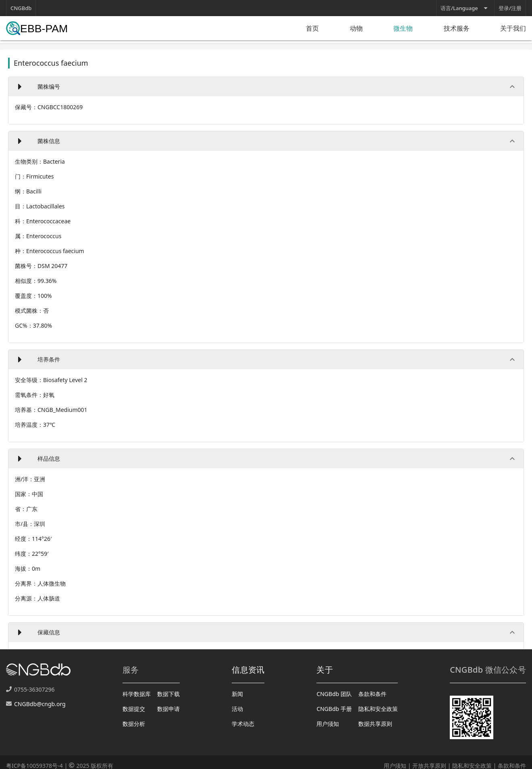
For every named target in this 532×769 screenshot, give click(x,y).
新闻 (237, 694)
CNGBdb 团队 (334, 694)
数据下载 (168, 694)
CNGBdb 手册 (334, 709)
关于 (325, 670)
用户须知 (328, 724)
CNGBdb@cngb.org (40, 704)
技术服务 (457, 28)
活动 (237, 709)
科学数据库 (137, 694)
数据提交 (134, 709)
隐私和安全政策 (378, 709)
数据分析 (134, 724)
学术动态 (243, 724)
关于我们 (513, 28)
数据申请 (168, 709)
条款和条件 (372, 694)
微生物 (403, 28)
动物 (356, 28)
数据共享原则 (375, 724)
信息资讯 (248, 670)
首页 (312, 28)
